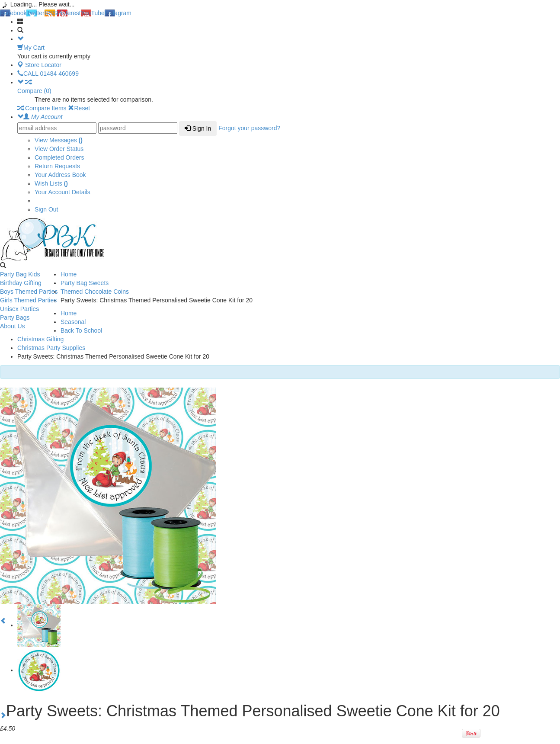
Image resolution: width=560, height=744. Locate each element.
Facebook (13, 13)
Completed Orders (59, 157)
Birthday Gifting (21, 283)
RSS (51, 13)
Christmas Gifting (40, 339)
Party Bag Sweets (85, 283)
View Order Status (59, 149)
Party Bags (15, 317)
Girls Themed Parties (28, 300)
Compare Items (42, 108)
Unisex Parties (19, 309)
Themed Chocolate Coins (95, 292)
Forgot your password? (249, 128)
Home (69, 274)
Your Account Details (62, 192)
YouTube (93, 13)
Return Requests (57, 166)
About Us (13, 326)
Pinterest (69, 13)
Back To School (81, 330)
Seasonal (73, 322)
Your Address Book (60, 175)
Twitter (35, 13)
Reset (79, 108)
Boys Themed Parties (29, 292)
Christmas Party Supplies (51, 348)
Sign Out (46, 209)
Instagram (118, 13)
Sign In (198, 128)
